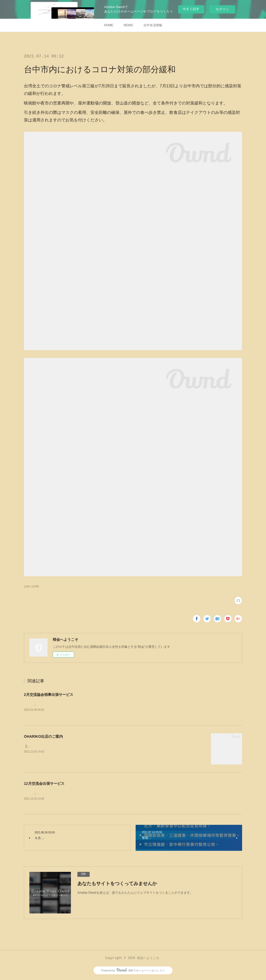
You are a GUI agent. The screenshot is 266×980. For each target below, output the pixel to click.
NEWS (128, 25)
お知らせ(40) (31, 586)
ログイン (222, 9)
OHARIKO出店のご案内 (43, 737)
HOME (109, 25)
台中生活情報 (153, 25)
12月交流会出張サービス (44, 784)
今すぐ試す (191, 9)
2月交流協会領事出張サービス (49, 695)
